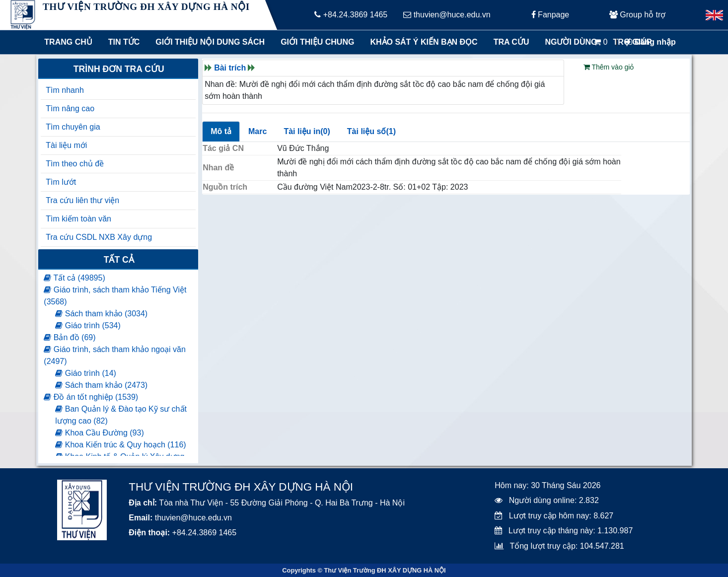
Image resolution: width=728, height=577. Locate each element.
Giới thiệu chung (317, 42)
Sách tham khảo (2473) (101, 385)
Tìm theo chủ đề (75, 164)
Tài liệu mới (66, 145)
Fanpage (550, 15)
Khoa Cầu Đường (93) (99, 433)
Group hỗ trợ (637, 15)
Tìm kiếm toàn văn (78, 219)
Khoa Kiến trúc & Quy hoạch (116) (120, 445)
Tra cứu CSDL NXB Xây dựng (99, 237)
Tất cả (119, 260)
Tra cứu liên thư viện (82, 200)
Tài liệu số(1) (371, 131)
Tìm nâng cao (70, 108)
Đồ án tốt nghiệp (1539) (91, 397)
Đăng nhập (650, 42)
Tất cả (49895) (74, 278)
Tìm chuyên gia (73, 127)
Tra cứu (511, 42)
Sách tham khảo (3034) (101, 314)
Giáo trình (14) (86, 373)
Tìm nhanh (65, 90)
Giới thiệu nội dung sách (208, 42)
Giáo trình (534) (88, 325)
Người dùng (571, 42)
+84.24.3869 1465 (351, 15)
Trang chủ (68, 42)
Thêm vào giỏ (609, 67)
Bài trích (230, 68)
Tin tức (124, 42)
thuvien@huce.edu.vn (447, 15)
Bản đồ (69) (70, 337)
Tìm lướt (61, 182)
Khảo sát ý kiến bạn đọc (421, 42)
